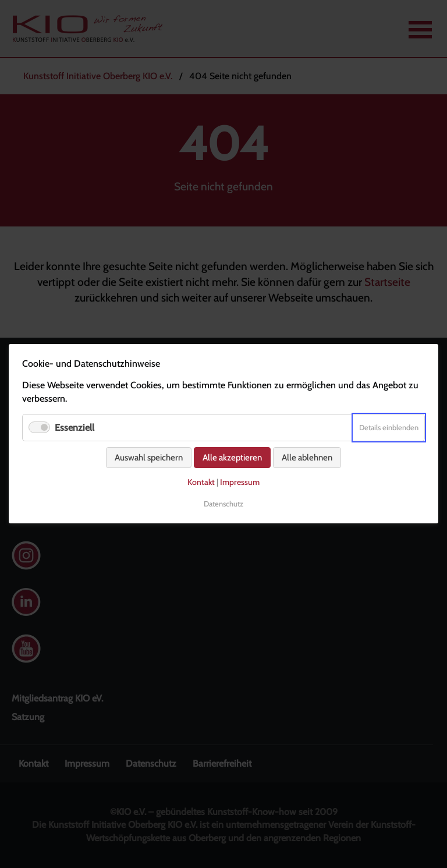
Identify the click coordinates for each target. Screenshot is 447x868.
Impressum (240, 483)
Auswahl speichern (149, 458)
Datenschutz (223, 504)
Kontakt (201, 483)
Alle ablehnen (307, 458)
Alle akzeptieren (232, 458)
